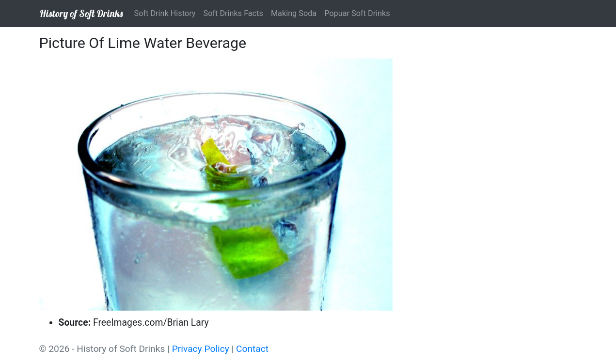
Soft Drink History (165, 13)
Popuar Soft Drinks (357, 13)
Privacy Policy (201, 349)
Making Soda (294, 13)
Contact (252, 349)
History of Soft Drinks (81, 13)
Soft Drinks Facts (233, 13)
